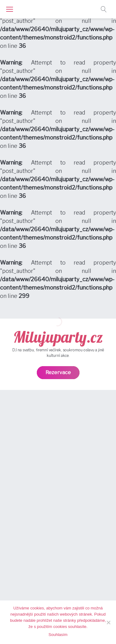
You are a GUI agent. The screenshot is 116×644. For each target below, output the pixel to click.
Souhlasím (58, 635)
